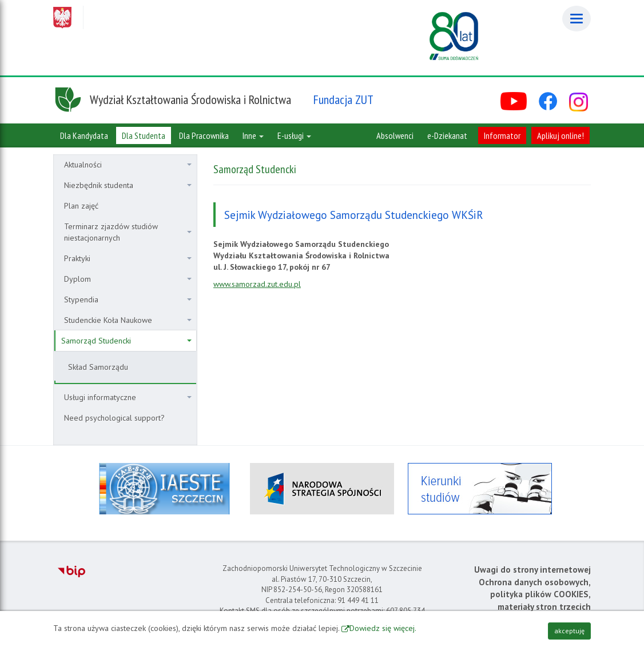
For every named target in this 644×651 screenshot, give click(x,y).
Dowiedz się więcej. (383, 628)
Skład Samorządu (98, 367)
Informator (502, 135)
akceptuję (569, 631)
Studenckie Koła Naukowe (128, 320)
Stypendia (128, 299)
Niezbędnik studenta (128, 185)
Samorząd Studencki (126, 341)
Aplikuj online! (560, 135)
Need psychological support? (114, 418)
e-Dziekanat (447, 135)
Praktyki (128, 258)
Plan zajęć (81, 206)
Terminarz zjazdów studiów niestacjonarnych (128, 232)
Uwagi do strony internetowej (532, 570)
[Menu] (577, 19)
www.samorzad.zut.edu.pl (257, 284)
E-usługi (294, 135)
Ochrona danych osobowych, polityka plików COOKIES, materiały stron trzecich (535, 594)
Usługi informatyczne (128, 397)
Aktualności (128, 165)
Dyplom (128, 279)
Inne (253, 135)
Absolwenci (395, 135)
